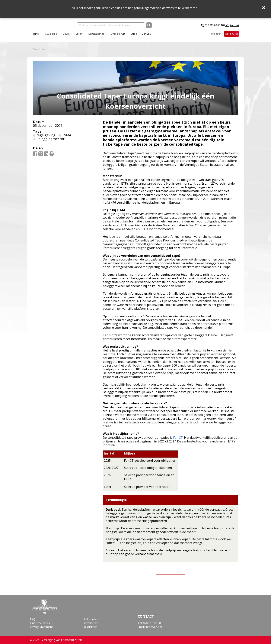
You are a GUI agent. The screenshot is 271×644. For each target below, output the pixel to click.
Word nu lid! (231, 34)
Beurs (66, 34)
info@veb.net (232, 25)
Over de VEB (118, 34)
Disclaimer (90, 627)
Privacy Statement (41, 627)
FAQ (33, 619)
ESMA (67, 135)
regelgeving (46, 135)
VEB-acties (51, 34)
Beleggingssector (50, 139)
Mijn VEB (146, 34)
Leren (79, 34)
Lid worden (91, 619)
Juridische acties (40, 623)
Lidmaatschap (96, 34)
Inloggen (216, 34)
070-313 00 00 (212, 25)
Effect (134, 34)
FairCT (178, 437)
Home (35, 34)
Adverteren (91, 623)
